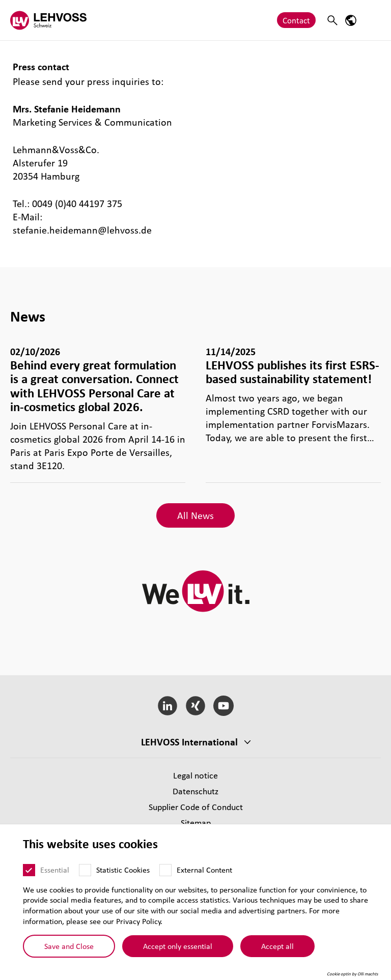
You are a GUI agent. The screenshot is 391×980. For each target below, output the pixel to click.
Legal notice (195, 775)
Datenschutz (195, 791)
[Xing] (196, 706)
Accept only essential (178, 945)
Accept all (277, 945)
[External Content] (165, 870)
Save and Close (69, 945)
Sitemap (196, 823)
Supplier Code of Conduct (196, 807)
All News (195, 515)
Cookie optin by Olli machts (353, 974)
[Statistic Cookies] (85, 870)
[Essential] (29, 870)
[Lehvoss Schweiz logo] (48, 20)
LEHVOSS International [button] (189, 742)
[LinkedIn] (168, 706)
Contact (296, 20)
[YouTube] (223, 706)
